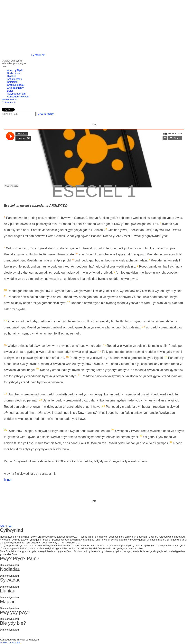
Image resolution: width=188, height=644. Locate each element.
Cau (10, 526)
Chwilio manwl (46, 114)
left (8, 22)
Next (183, 73)
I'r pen (8, 480)
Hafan (52, 5)
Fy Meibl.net (38, 55)
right (180, 22)
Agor (3, 526)
